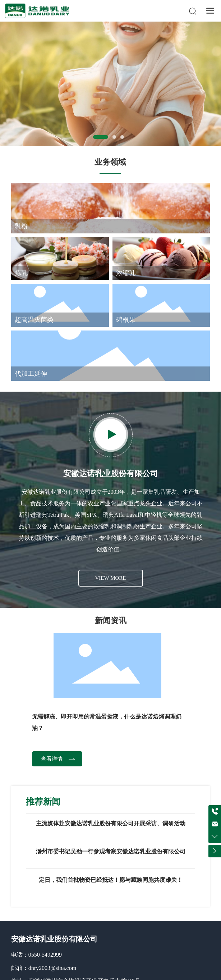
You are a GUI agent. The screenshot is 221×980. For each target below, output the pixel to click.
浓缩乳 (126, 273)
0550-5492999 (45, 955)
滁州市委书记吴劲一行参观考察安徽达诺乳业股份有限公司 (111, 851)
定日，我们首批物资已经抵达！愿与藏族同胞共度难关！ (111, 880)
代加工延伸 (31, 374)
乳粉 (21, 226)
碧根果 (126, 320)
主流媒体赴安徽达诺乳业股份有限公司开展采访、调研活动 (111, 823)
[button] (101, 137)
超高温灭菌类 (34, 320)
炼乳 (21, 273)
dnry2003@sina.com (52, 968)
